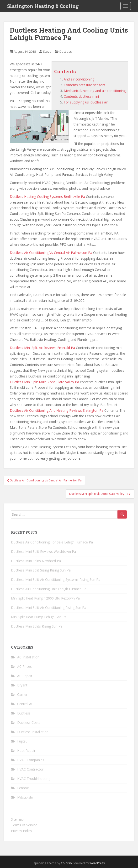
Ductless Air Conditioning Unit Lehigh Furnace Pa (49, 589)
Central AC (25, 704)
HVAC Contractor (30, 769)
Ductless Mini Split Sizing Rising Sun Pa (41, 570)
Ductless (66, 51)
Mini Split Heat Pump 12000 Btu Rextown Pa (45, 598)
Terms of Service (24, 825)
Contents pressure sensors (85, 85)
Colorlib (66, 863)
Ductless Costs (29, 722)
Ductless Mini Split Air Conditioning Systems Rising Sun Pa (56, 580)
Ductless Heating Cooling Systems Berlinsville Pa (47, 197)
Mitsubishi (25, 797)
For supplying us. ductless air (86, 102)
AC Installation (28, 657)
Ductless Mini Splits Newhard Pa (36, 561)
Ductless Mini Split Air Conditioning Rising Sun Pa (49, 608)
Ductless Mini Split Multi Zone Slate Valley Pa (44, 382)
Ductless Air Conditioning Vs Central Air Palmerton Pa (51, 253)
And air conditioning (79, 79)
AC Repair (25, 676)
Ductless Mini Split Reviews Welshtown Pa (43, 551)
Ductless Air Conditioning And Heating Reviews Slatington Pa (57, 410)
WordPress (97, 863)
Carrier (22, 694)
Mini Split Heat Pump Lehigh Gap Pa (39, 617)
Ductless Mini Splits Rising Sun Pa (37, 626)
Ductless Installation (33, 732)
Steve (47, 51)
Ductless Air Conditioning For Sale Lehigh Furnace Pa (52, 542)
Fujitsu (22, 741)
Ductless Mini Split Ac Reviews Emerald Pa (42, 348)
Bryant (22, 685)
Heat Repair (26, 751)
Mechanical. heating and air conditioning (95, 91)
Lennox (23, 788)
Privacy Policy (21, 831)
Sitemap (17, 819)
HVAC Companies (31, 760)
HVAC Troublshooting (34, 779)
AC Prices (24, 666)
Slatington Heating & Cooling (43, 6)
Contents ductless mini (81, 96)
